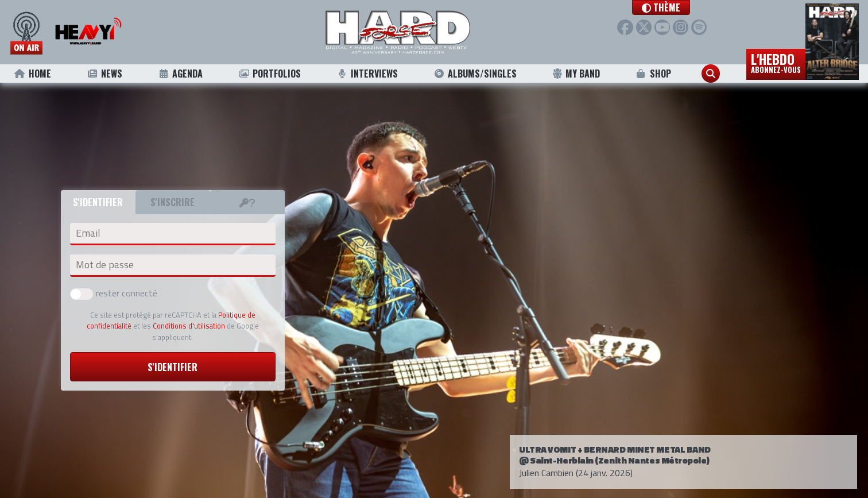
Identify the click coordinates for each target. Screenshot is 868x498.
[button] (661, 7)
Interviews (367, 74)
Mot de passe (105, 265)
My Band (576, 74)
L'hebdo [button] (776, 62)
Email (88, 233)
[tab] (247, 202)
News (104, 74)
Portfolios (269, 74)
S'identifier (173, 367)
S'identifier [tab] (98, 202)
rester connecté (114, 293)
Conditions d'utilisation (189, 326)
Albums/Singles (475, 74)
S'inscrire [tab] (173, 202)
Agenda (180, 74)
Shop (653, 74)
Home (32, 74)
